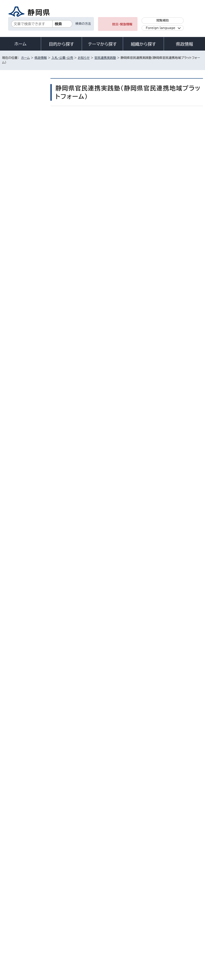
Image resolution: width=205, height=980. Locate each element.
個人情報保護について (67, 941)
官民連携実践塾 (105, 58)
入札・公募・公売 (62, 58)
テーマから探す (102, 44)
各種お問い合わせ (149, 916)
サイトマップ (39, 945)
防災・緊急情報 (122, 24)
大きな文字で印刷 (187, 126)
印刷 (157, 127)
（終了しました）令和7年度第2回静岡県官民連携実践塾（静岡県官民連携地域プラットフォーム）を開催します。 (25, 179)
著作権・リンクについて (21, 941)
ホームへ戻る (194, 860)
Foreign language (161, 28)
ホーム (21, 44)
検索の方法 (83, 24)
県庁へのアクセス (185, 916)
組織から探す (143, 44)
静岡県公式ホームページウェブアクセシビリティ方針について (137, 941)
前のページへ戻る (163, 860)
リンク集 (11, 945)
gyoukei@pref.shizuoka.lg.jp (94, 843)
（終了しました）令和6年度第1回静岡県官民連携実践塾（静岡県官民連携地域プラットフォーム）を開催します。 (25, 205)
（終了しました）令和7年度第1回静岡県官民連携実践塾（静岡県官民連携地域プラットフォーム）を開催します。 (25, 153)
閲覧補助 (163, 20)
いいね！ (103, 118)
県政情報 (184, 44)
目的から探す (61, 44)
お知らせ (84, 58)
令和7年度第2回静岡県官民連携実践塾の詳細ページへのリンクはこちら (111, 410)
